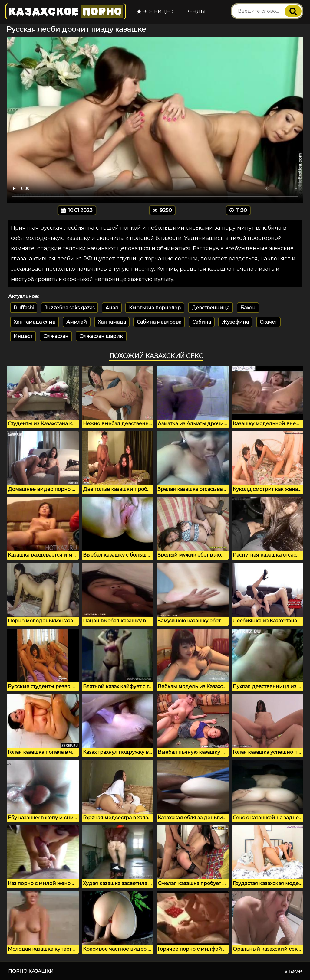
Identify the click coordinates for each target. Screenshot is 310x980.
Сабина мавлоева (159, 322)
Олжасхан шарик (101, 336)
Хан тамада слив (35, 322)
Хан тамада (112, 322)
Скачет (268, 322)
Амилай (77, 322)
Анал (112, 308)
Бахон (248, 308)
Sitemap (293, 971)
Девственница (211, 308)
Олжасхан (56, 336)
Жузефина (235, 322)
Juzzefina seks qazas (69, 308)
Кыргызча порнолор (155, 308)
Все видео (155, 12)
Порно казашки (31, 971)
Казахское (66, 11)
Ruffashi (24, 308)
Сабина (202, 322)
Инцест (23, 336)
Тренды (194, 12)
